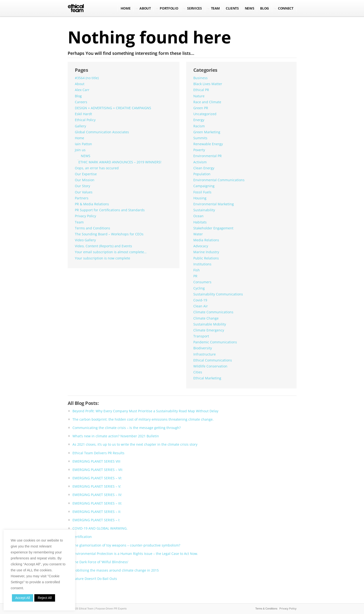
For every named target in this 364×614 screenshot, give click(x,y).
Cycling (199, 288)
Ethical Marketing (207, 378)
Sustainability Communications (218, 294)
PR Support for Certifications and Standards (110, 210)
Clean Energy (204, 168)
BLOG (264, 8)
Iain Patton (83, 144)
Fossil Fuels (202, 192)
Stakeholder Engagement (213, 228)
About (145, 8)
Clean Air (201, 306)
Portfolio (169, 8)
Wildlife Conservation (210, 366)
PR (195, 276)
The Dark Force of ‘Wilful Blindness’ (100, 562)
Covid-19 (200, 300)
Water (198, 234)
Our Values (84, 192)
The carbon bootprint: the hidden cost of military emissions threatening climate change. (143, 419)
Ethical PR (201, 90)
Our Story (82, 186)
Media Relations (206, 240)
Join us (80, 150)
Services (194, 8)
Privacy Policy (85, 216)
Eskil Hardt (83, 114)
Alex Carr (82, 90)
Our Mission (85, 180)
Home (126, 8)
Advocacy (201, 246)
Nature (199, 96)
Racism (199, 126)
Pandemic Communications (215, 342)
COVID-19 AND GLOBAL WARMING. (100, 528)
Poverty (199, 150)
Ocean (198, 216)
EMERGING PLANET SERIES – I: (96, 520)
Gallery (80, 126)
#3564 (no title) (87, 78)
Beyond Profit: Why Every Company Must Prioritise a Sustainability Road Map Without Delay (145, 411)
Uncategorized (205, 114)
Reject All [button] (45, 598)
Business (200, 78)
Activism (200, 162)
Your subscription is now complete (103, 258)
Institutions (202, 264)
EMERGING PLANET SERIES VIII (96, 461)
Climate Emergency (209, 330)
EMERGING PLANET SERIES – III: (97, 503)
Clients (232, 8)
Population (202, 174)
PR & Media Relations (92, 204)
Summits (200, 138)
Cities (198, 372)
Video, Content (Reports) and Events (103, 246)
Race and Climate (207, 102)
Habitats (200, 222)
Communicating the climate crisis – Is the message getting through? (127, 428)
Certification (82, 537)
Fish (197, 270)
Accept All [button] (23, 598)
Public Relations (206, 258)
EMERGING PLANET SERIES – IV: (97, 495)
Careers (81, 102)
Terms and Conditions (92, 228)
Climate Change (206, 318)
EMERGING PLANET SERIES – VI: (97, 478)
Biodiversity (203, 348)
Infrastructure (205, 354)
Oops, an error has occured (97, 168)
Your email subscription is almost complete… (111, 252)
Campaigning (204, 186)
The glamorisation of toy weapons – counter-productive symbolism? (126, 545)
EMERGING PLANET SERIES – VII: (98, 470)
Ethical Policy (85, 120)
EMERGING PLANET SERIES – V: (97, 486)
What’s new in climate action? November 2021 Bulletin (116, 436)
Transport (201, 336)
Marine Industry (206, 252)
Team (215, 8)
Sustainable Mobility (210, 324)
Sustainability (204, 210)
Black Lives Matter (208, 84)
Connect (286, 8)
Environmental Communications (219, 180)
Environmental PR (208, 156)
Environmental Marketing (214, 204)
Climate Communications (213, 312)
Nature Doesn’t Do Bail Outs (95, 579)
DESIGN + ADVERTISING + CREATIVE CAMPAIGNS (113, 108)
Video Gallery (85, 240)
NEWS (250, 8)
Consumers (202, 282)
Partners (82, 198)
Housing (200, 198)
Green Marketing (207, 132)
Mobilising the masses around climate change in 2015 (116, 570)
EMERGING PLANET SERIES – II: (97, 512)
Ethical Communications (213, 360)
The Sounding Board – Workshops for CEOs (109, 234)
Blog (78, 96)
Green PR (201, 108)
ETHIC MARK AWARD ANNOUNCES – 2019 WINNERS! (120, 162)
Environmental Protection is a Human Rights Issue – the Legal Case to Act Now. (135, 554)
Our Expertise (86, 174)
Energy (199, 120)
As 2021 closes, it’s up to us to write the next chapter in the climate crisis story (135, 444)
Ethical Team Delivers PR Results (98, 453)
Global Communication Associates (102, 132)
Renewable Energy (208, 144)
